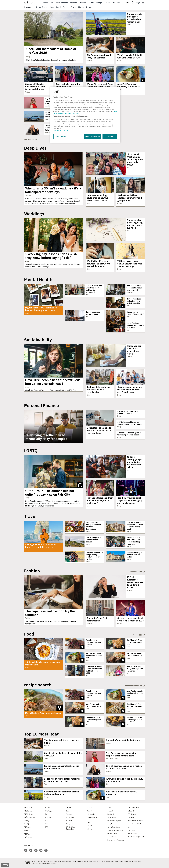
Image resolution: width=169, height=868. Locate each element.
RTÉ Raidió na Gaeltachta (70, 829)
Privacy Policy (112, 835)
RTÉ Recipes (28, 838)
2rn (129, 828)
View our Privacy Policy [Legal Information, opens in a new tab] (72, 113)
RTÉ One (48, 819)
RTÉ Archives (29, 815)
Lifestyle (83, 3)
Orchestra (90, 812)
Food (58, 7)
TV (46, 815)
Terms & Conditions (114, 828)
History (27, 822)
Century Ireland (92, 819)
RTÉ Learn (28, 828)
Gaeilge (99, 3)
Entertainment (62, 3)
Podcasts (69, 815)
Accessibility (112, 819)
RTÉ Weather (91, 815)
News (45, 3)
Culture (91, 3)
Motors (81, 7)
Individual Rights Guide (115, 832)
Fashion (66, 7)
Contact (110, 812)
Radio (119, 3)
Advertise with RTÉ (135, 825)
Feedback (111, 815)
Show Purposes (61, 136)
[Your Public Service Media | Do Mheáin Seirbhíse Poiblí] (27, 864)
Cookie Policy (112, 838)
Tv (114, 3)
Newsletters (133, 835)
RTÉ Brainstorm (29, 819)
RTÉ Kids (90, 827)
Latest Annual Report (136, 822)
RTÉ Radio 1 (70, 819)
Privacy (5, 866)
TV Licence (132, 815)
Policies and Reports (114, 822)
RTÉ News (48, 825)
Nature (89, 7)
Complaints (111, 825)
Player (109, 3)
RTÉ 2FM (69, 822)
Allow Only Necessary (93, 136)
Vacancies (132, 819)
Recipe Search (42, 7)
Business (73, 3)
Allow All (110, 136)
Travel (74, 7)
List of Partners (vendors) (62, 131)
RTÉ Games (28, 812)
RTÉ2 (47, 822)
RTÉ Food (27, 835)
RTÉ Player (49, 812)
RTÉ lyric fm (70, 825)
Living (52, 7)
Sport (52, 3)
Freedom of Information (116, 841)
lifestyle (28, 7)
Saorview (131, 832)
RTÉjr (47, 828)
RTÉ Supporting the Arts (137, 838)
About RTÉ (132, 812)
